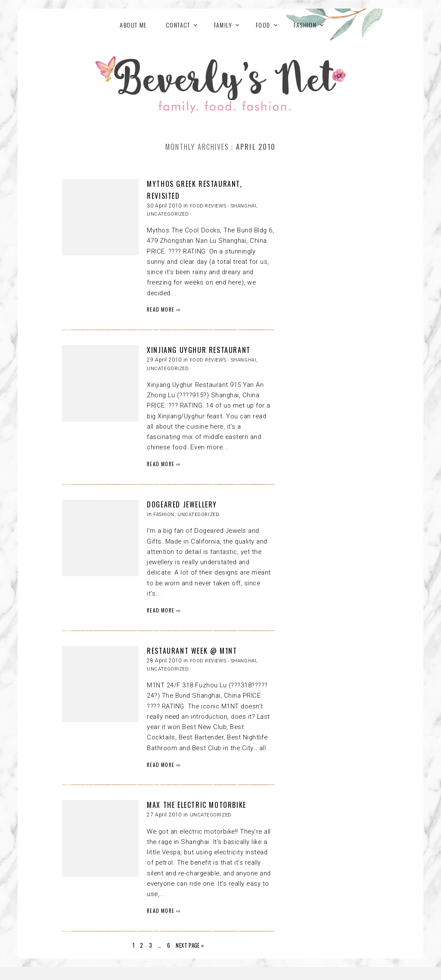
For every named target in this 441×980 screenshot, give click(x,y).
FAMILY (223, 25)
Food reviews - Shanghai (223, 206)
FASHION (305, 25)
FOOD (263, 25)
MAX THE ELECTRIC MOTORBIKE (197, 805)
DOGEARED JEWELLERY (182, 504)
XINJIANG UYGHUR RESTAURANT (199, 350)
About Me (133, 25)
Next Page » (190, 945)
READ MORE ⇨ (164, 309)
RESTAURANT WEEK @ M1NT (192, 651)
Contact (178, 25)
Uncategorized (168, 214)
